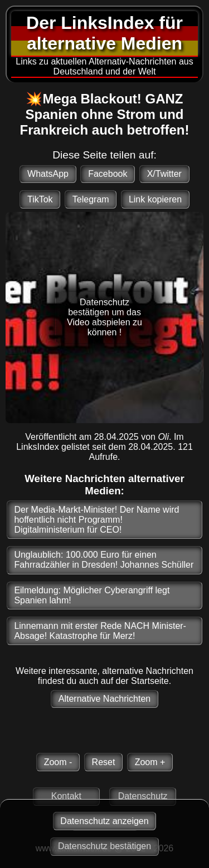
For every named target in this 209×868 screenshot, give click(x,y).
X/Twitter (164, 174)
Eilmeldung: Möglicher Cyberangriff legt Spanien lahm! (92, 595)
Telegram (91, 199)
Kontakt (66, 796)
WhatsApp (48, 174)
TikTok (40, 199)
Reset (104, 762)
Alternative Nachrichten (104, 699)
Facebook (108, 174)
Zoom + (150, 762)
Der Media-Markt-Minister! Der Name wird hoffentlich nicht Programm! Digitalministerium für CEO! (96, 520)
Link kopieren (155, 199)
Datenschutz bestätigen (104, 846)
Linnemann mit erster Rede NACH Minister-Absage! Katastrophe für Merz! (100, 631)
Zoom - (58, 762)
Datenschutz (143, 796)
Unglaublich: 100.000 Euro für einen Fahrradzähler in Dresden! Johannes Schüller (104, 560)
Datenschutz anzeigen (104, 821)
